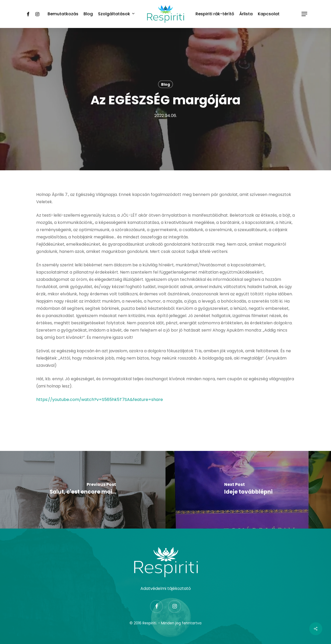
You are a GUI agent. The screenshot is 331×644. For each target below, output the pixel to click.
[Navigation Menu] (305, 14)
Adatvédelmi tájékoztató (166, 588)
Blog (165, 84)
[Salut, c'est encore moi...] (83, 490)
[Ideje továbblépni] (248, 490)
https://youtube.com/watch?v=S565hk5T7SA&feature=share (100, 400)
